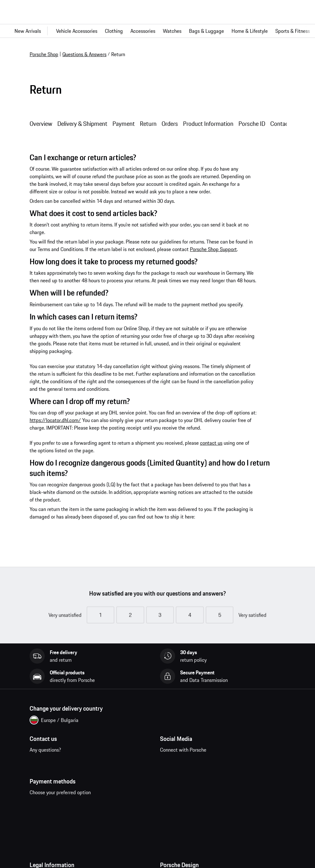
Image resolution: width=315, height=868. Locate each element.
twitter (227, 763)
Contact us (57, 767)
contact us (211, 443)
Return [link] (118, 54)
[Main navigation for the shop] (157, 31)
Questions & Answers (84, 54)
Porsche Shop (44, 54)
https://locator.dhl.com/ (55, 420)
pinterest (208, 763)
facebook (169, 763)
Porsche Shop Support (213, 249)
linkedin (247, 763)
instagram (188, 763)
